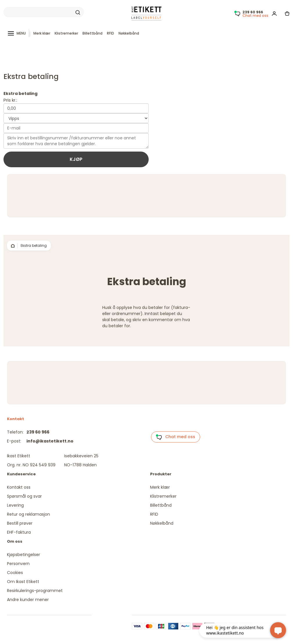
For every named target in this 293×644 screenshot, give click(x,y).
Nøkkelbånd (129, 33)
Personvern (18, 564)
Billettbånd (92, 33)
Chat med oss (175, 437)
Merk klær (42, 33)
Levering (15, 505)
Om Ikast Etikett (23, 582)
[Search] (44, 12)
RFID (110, 33)
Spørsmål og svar (24, 496)
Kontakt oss (19, 487)
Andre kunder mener (28, 600)
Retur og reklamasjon (28, 514)
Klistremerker (66, 33)
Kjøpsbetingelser (24, 555)
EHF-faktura (19, 532)
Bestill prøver (20, 523)
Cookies (15, 573)
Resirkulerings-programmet (35, 591)
